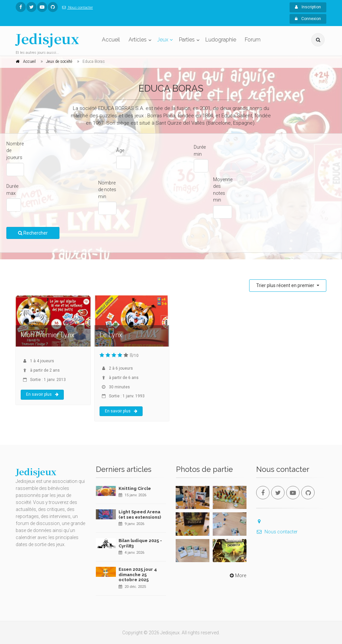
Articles (138, 40)
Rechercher (33, 233)
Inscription (308, 7)
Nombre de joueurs (15, 151)
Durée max (12, 190)
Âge (120, 150)
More (237, 575)
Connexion (308, 19)
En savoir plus (42, 394)
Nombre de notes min (107, 190)
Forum (253, 40)
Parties (187, 40)
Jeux (163, 40)
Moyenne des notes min (223, 190)
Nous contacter (76, 8)
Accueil (111, 40)
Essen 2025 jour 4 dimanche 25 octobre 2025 (138, 574)
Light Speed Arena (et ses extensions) (140, 514)
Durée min (200, 151)
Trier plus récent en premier (286, 285)
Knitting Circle (135, 488)
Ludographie (221, 40)
